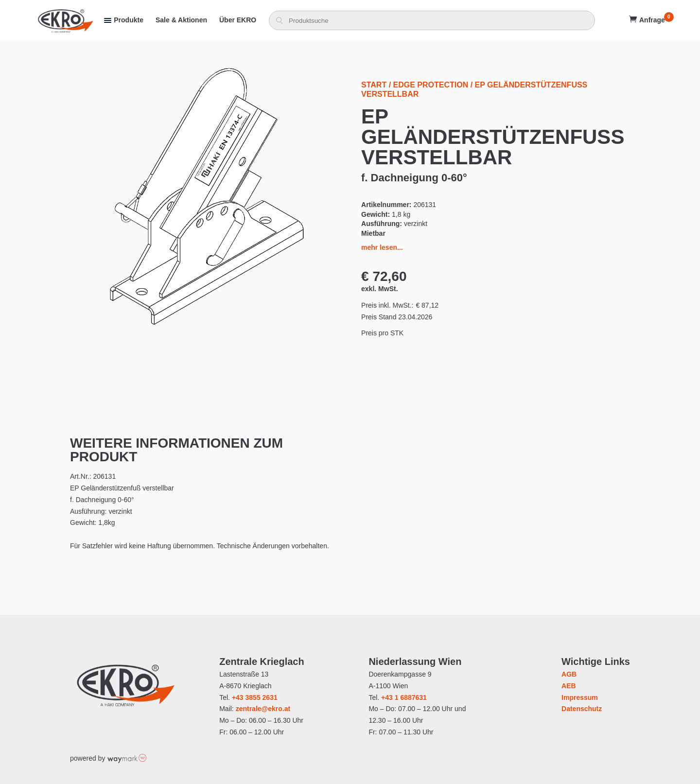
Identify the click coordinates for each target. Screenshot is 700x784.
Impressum (580, 697)
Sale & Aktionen (181, 20)
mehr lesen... (382, 247)
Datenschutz (582, 709)
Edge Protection (431, 85)
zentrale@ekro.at (263, 709)
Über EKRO (238, 20)
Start (374, 85)
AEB (569, 686)
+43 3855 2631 (255, 697)
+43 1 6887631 (404, 697)
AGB (569, 674)
